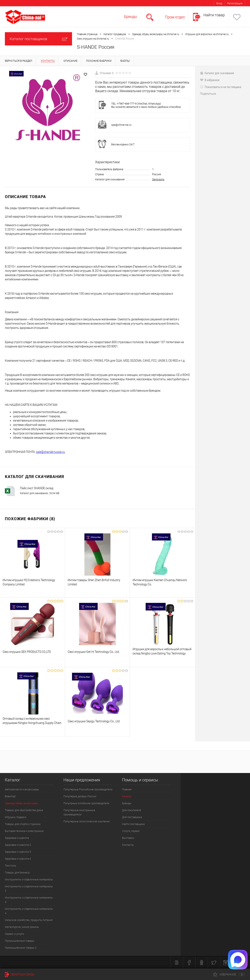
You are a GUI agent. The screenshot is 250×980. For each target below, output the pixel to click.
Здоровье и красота (17, 838)
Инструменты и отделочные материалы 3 (29, 900)
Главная (127, 789)
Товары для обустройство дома (24, 810)
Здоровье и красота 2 (18, 845)
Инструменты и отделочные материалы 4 (29, 911)
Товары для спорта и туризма (23, 824)
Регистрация (235, 3)
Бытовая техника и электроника (24, 831)
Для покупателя (132, 810)
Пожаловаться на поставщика (221, 87)
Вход (219, 3)
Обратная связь (20, 974)
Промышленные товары (20, 941)
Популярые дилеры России (80, 796)
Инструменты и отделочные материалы (29, 879)
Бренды (131, 17)
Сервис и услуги (14, 934)
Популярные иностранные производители (79, 812)
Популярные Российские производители (88, 789)
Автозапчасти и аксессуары (22, 789)
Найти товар (214, 15)
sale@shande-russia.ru (50, 452)
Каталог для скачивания (217, 73)
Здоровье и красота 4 (18, 859)
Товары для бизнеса (17, 873)
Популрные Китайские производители (86, 803)
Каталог (127, 796)
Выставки (128, 838)
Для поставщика (132, 817)
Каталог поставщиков (38, 39)
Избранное (229, 974)
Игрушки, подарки (16, 817)
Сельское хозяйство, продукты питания (29, 920)
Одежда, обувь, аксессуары (21, 803)
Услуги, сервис (131, 831)
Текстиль (10, 866)
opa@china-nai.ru (121, 125)
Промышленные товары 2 (21, 948)
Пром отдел (175, 17)
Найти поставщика (133, 824)
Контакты (128, 845)
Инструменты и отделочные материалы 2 (29, 889)
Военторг (10, 796)
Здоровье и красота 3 (18, 852)
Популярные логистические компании (87, 821)
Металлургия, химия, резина (22, 927)
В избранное (210, 80)
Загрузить (158, 179)
